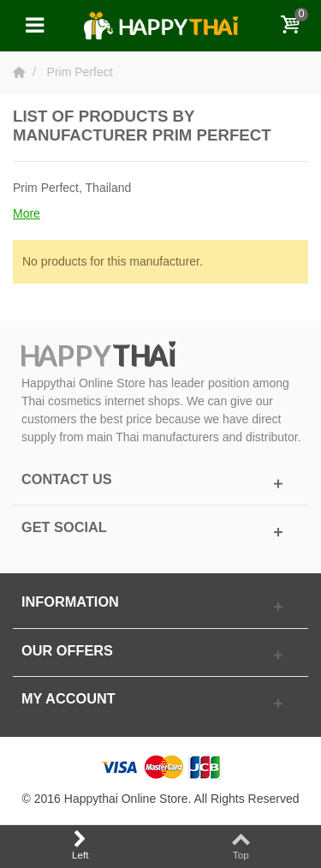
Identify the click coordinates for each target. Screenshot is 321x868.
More (27, 213)
